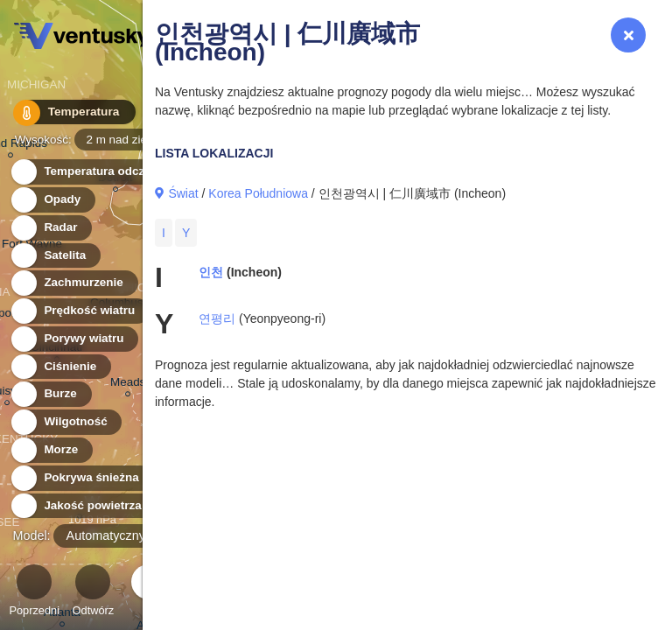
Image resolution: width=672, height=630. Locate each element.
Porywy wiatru (74, 339)
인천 (211, 272)
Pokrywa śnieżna (81, 478)
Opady (52, 200)
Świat (183, 193)
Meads (128, 385)
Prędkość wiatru (79, 311)
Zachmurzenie (73, 283)
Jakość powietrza (83, 506)
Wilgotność (66, 422)
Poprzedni (34, 593)
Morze (51, 450)
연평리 (217, 318)
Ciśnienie (60, 367)
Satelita (55, 256)
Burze (50, 394)
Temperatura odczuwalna (104, 172)
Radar (51, 228)
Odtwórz (94, 593)
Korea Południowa (258, 193)
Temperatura (69, 113)
